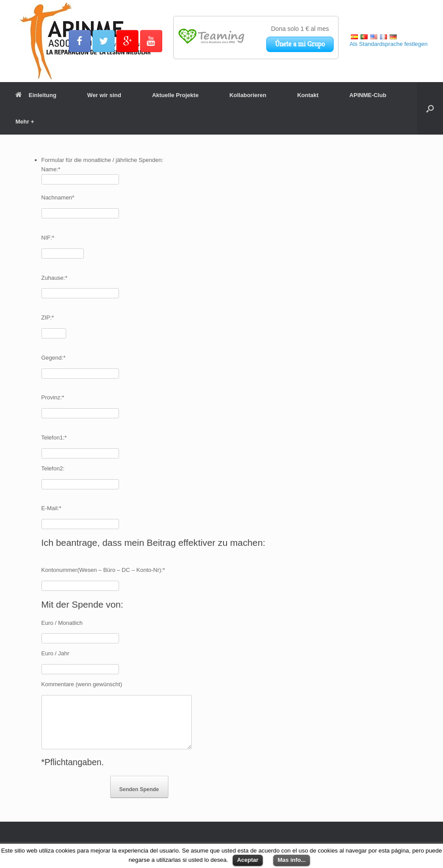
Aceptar (248, 860)
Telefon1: (54, 438)
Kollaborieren (248, 95)
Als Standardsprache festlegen (389, 44)
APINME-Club (368, 95)
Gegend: (54, 358)
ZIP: (48, 318)
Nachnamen (58, 197)
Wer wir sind (104, 95)
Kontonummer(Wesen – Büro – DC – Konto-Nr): (103, 570)
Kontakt (308, 95)
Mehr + (25, 122)
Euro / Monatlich (62, 623)
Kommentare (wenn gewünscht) (82, 684)
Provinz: (53, 397)
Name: (51, 169)
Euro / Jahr (56, 653)
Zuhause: (54, 278)
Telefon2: (53, 468)
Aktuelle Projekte (175, 95)
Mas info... (292, 860)
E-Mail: (52, 508)
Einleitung (36, 95)
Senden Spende (139, 789)
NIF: (48, 238)
